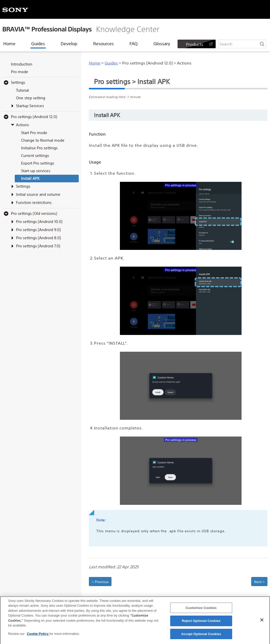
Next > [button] (259, 582)
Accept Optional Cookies (201, 637)
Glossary (162, 44)
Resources (104, 44)
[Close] (262, 623)
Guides (38, 44)
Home (9, 44)
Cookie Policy (38, 637)
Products (195, 44)
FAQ (134, 44)
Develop (69, 44)
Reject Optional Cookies (201, 624)
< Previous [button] (100, 582)
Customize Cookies (201, 611)
